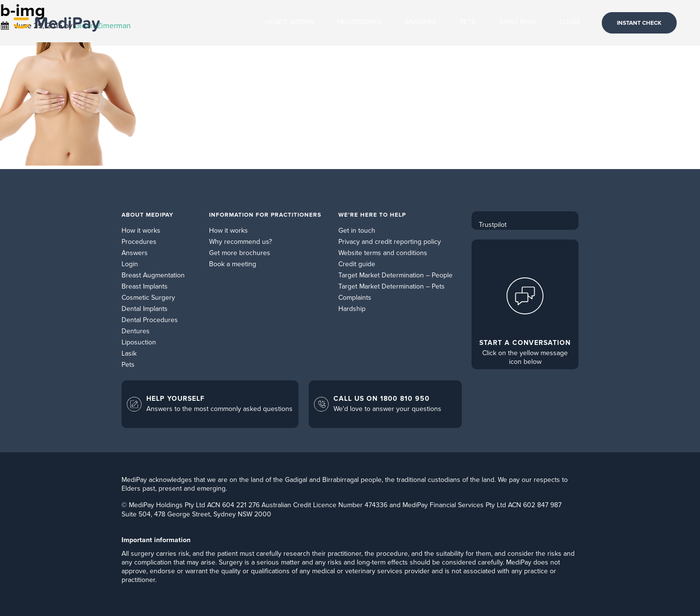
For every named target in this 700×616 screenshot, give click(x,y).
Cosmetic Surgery (148, 298)
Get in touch (357, 231)
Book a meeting (233, 264)
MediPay (57, 23)
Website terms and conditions (383, 253)
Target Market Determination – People (395, 275)
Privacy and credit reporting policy (390, 242)
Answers (135, 253)
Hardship (352, 309)
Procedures (139, 242)
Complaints (355, 298)
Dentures (136, 331)
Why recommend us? (240, 242)
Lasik (129, 353)
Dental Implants (145, 309)
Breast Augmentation (153, 275)
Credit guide (357, 264)
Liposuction (139, 342)
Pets (128, 365)
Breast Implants (145, 286)
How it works (141, 231)
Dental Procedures (150, 320)
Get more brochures (240, 253)
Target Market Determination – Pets (392, 286)
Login (130, 264)
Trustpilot (493, 225)
